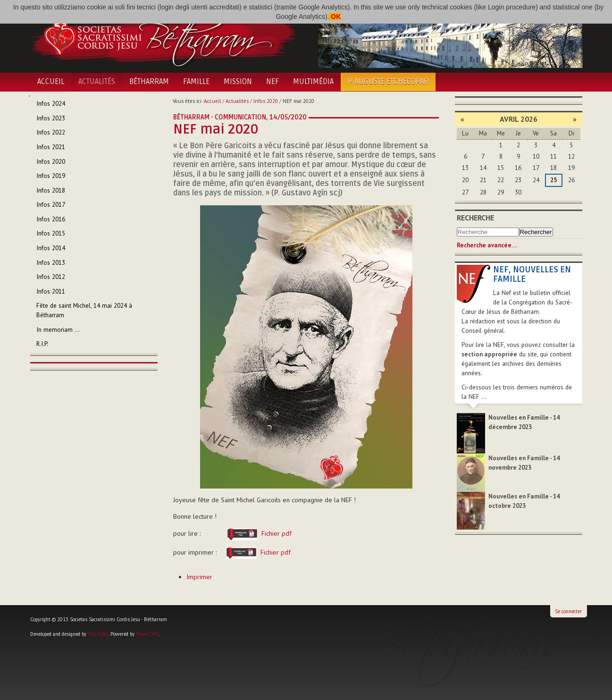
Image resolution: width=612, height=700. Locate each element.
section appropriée (489, 354)
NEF (272, 82)
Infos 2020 (266, 101)
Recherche (475, 218)
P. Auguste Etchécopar (388, 82)
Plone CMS (147, 634)
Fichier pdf (256, 533)
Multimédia (313, 82)
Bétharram (149, 82)
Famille (196, 82)
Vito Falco (98, 634)
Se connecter (568, 611)
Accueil (51, 82)
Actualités (97, 82)
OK (335, 17)
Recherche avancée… (487, 245)
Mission (238, 82)
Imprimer (199, 577)
